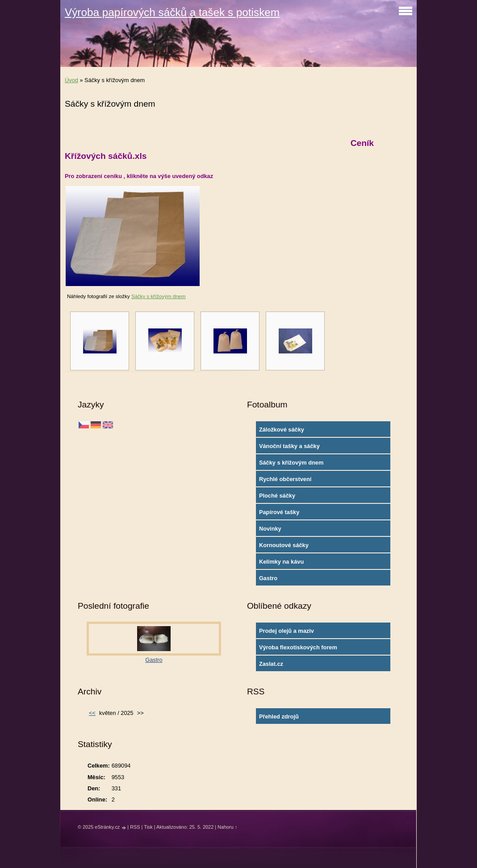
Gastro (268, 578)
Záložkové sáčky (282, 430)
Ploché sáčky (277, 496)
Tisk (148, 827)
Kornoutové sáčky (284, 545)
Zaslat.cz (271, 664)
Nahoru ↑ (227, 827)
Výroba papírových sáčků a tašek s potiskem (172, 12)
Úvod (71, 80)
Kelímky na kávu (281, 562)
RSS (135, 827)
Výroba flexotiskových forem (298, 647)
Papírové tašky (279, 512)
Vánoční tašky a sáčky (289, 446)
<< (92, 713)
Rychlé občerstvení (285, 479)
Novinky (270, 529)
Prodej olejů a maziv (287, 631)
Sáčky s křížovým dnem (159, 296)
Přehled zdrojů (279, 716)
